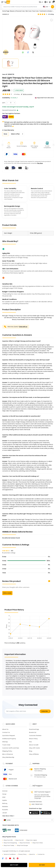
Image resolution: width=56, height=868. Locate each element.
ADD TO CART (14, 865)
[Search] (52, 7)
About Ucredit (34, 745)
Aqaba (5, 800)
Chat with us (23, 327)
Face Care (35, 11)
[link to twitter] (33, 53)
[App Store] (35, 813)
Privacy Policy (22, 854)
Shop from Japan (32, 840)
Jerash (5, 813)
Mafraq (5, 803)
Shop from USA (8, 840)
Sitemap (5, 742)
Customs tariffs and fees (11, 748)
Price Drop (19, 90)
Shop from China (38, 843)
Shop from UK (19, 840)
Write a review (7, 593)
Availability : (6, 98)
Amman (5, 791)
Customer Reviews (35, 736)
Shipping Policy (7, 751)
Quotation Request (9, 736)
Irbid (4, 797)
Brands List (33, 732)
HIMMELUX (6, 14)
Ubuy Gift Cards (34, 748)
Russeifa (5, 810)
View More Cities (8, 816)
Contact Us (6, 732)
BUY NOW (42, 865)
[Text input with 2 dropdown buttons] (22, 7)
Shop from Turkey (9, 845)
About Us (5, 729)
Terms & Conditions (10, 854)
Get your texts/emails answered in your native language (42, 796)
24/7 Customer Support (42, 792)
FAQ (30, 742)
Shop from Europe (22, 845)
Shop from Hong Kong (10, 843)
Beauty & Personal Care (17, 11)
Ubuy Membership (8, 757)
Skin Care (28, 11)
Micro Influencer (8, 754)
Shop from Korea (25, 843)
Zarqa (4, 794)
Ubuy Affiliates (34, 754)
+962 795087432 (37, 804)
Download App (34, 729)
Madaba (5, 807)
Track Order (6, 745)
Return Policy (33, 739)
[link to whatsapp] (23, 53)
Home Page (6, 11)
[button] (41, 2)
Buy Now (40, 163)
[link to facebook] (28, 53)
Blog (31, 751)
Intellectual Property (9, 739)
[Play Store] (46, 813)
